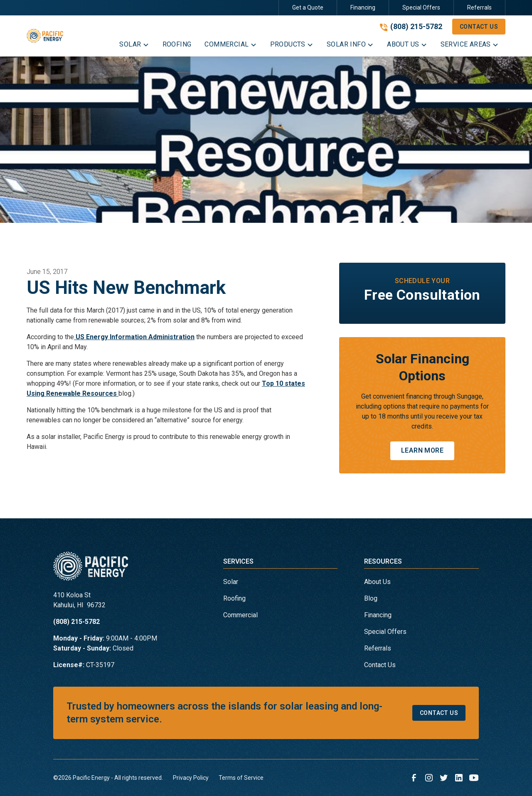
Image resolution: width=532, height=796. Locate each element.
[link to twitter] (444, 778)
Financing (363, 7)
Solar (231, 582)
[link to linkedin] (459, 778)
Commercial (240, 615)
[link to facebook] (414, 778)
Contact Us (479, 27)
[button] (134, 46)
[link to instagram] (429, 778)
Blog (371, 598)
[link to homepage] (45, 36)
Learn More (422, 450)
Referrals (479, 7)
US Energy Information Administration (134, 337)
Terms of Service (241, 778)
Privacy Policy (191, 778)
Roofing (234, 598)
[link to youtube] (474, 778)
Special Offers (421, 7)
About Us (377, 582)
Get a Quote (308, 7)
